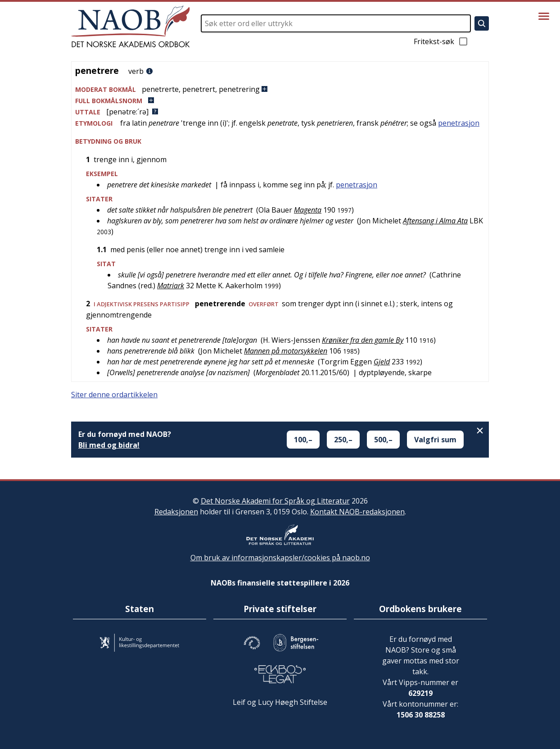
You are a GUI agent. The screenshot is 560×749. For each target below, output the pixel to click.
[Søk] (482, 23)
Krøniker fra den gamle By (363, 340)
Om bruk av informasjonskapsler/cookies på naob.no (280, 558)
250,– (343, 440)
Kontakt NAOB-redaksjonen (357, 512)
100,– (303, 440)
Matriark (171, 286)
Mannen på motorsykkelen (286, 351)
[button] (280, 89)
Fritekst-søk (441, 41)
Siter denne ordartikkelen (114, 395)
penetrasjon (459, 123)
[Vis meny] (544, 16)
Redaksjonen (176, 512)
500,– (383, 440)
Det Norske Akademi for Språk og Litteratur (275, 501)
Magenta (308, 210)
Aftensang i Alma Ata (435, 221)
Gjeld (382, 362)
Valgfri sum (435, 440)
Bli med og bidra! (109, 445)
